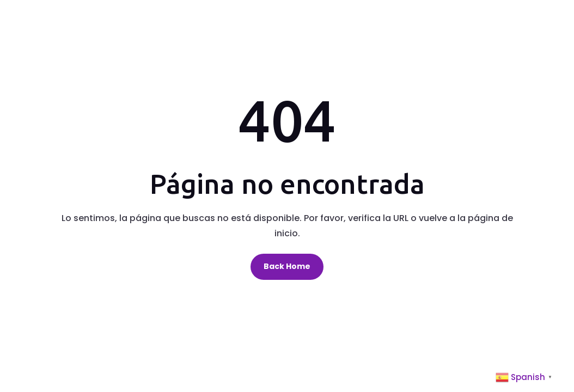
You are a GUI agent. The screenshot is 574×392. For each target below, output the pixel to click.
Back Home (287, 266)
